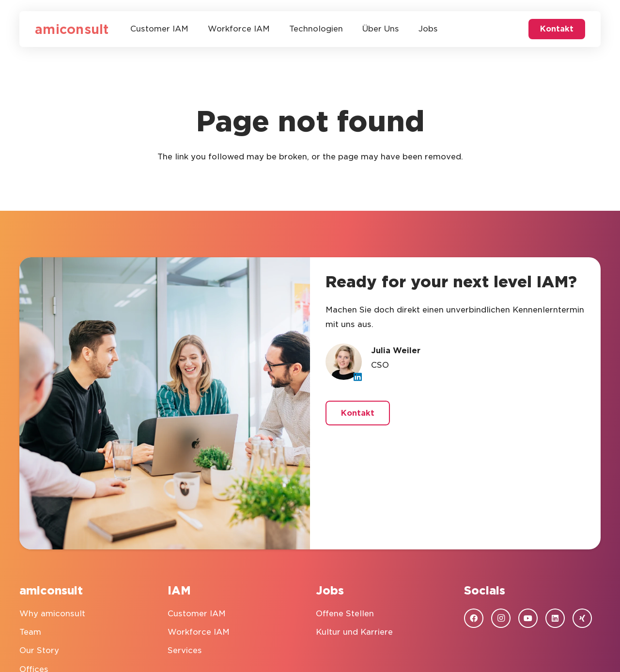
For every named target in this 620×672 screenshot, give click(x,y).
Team (30, 632)
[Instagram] (501, 618)
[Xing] (582, 618)
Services (185, 650)
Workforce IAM (199, 632)
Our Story (39, 650)
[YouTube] (528, 618)
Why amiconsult (52, 614)
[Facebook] (474, 618)
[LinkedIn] (358, 377)
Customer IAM (197, 614)
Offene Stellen (345, 614)
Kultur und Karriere (354, 632)
